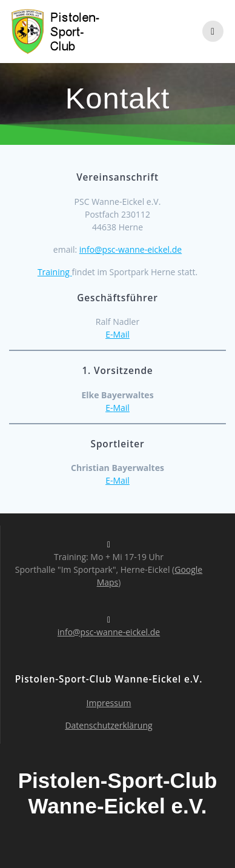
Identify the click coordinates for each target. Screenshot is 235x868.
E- (109, 408)
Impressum (109, 703)
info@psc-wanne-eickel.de (131, 249)
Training (55, 272)
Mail (121, 408)
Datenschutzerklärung (108, 725)
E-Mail (117, 334)
